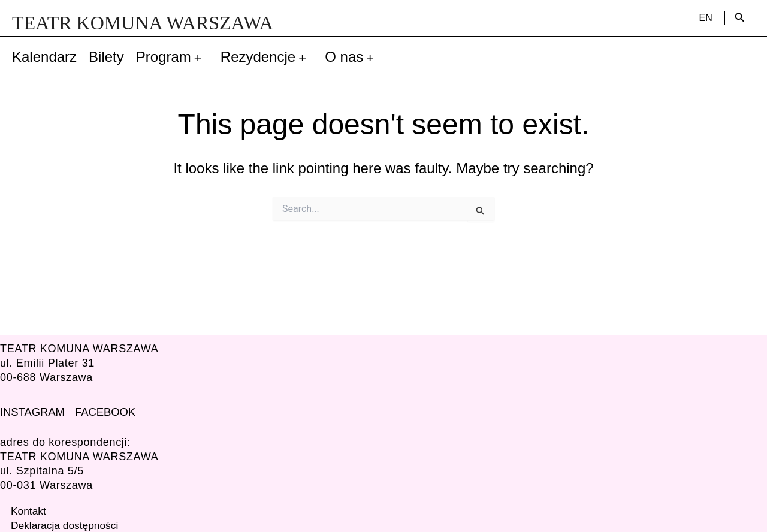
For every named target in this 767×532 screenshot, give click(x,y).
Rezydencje (267, 57)
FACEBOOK (103, 412)
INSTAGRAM (32, 412)
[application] (200, 57)
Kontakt (29, 510)
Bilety (106, 57)
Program (172, 57)
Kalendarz (44, 57)
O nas (353, 57)
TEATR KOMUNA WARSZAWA (143, 23)
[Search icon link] (740, 18)
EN (706, 18)
